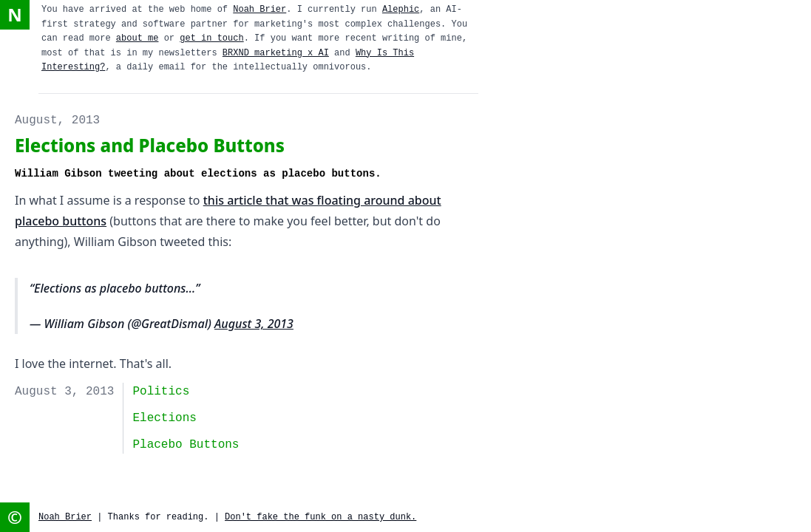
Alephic (401, 10)
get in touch (211, 38)
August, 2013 (57, 120)
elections (164, 418)
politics (161, 392)
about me (138, 38)
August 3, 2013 (254, 324)
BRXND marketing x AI (276, 53)
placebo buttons (186, 445)
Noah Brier (259, 10)
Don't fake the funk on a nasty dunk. (320, 517)
